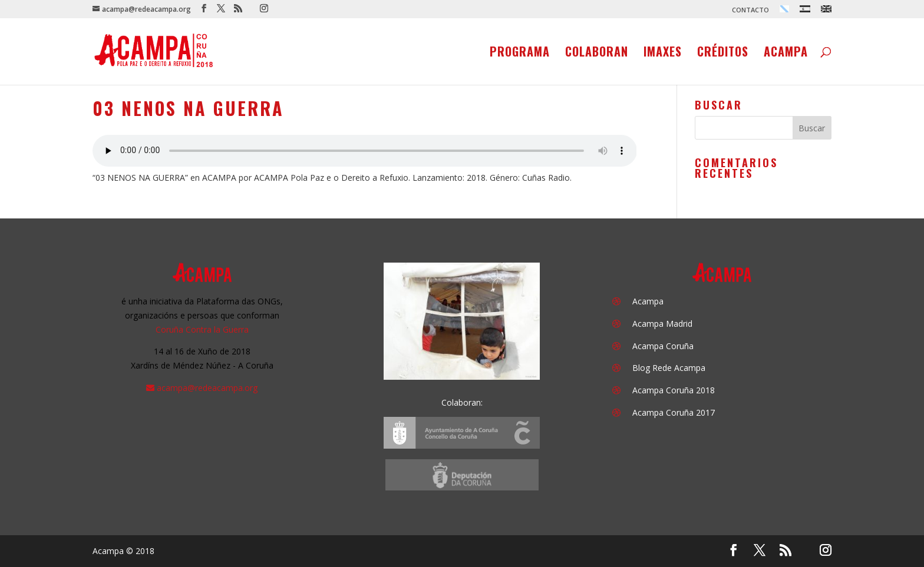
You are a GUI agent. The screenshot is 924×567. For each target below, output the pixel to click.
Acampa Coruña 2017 (674, 412)
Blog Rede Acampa (669, 368)
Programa (520, 54)
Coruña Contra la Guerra (202, 329)
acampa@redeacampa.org (207, 388)
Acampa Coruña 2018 (674, 390)
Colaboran (597, 54)
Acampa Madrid (662, 324)
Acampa (786, 54)
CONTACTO (750, 10)
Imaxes (663, 54)
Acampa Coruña (663, 346)
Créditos (723, 54)
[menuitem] (784, 12)
